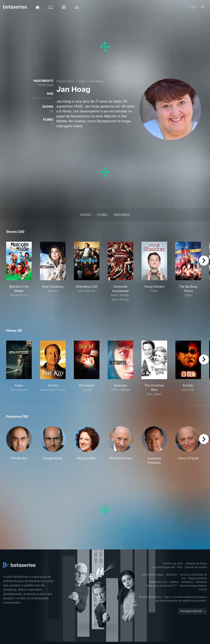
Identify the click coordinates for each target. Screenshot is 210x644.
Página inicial (65, 81)
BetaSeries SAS (158, 582)
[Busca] (203, 7)
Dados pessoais (198, 578)
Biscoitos (172, 575)
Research (201, 582)
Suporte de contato (196, 567)
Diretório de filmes (196, 563)
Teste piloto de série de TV (161, 586)
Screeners (187, 582)
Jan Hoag (96, 81)
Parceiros (122, 215)
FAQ (180, 567)
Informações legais (153, 575)
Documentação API (164, 567)
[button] (19, 446)
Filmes (102, 215)
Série (82, 81)
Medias (174, 582)
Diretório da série (173, 563)
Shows (86, 215)
